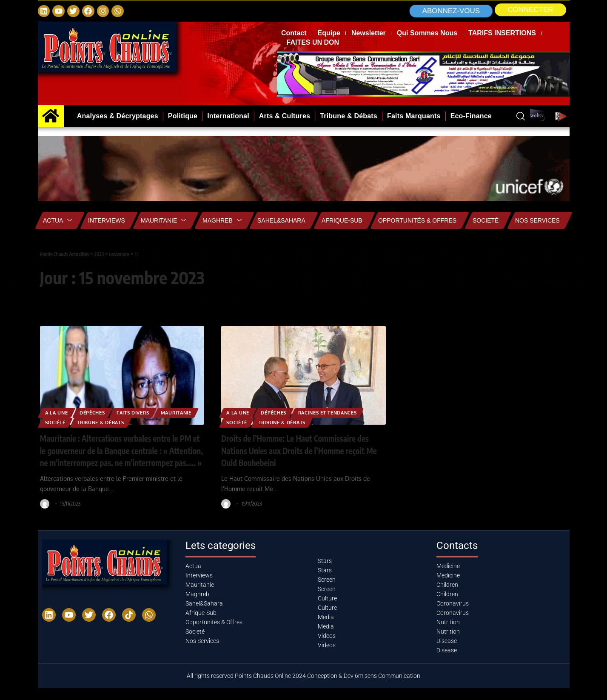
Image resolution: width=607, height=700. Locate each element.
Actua (57, 220)
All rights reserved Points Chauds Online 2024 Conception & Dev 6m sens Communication (303, 688)
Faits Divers (148, 410)
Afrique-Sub (342, 220)
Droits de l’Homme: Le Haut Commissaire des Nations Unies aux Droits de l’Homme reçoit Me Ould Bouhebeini (300, 450)
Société (108, 421)
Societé (486, 220)
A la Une (59, 410)
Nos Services (537, 220)
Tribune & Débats (161, 421)
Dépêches (101, 410)
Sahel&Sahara (281, 220)
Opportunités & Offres (417, 220)
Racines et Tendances (344, 410)
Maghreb (222, 220)
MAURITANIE (64, 421)
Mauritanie (163, 220)
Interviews (107, 220)
